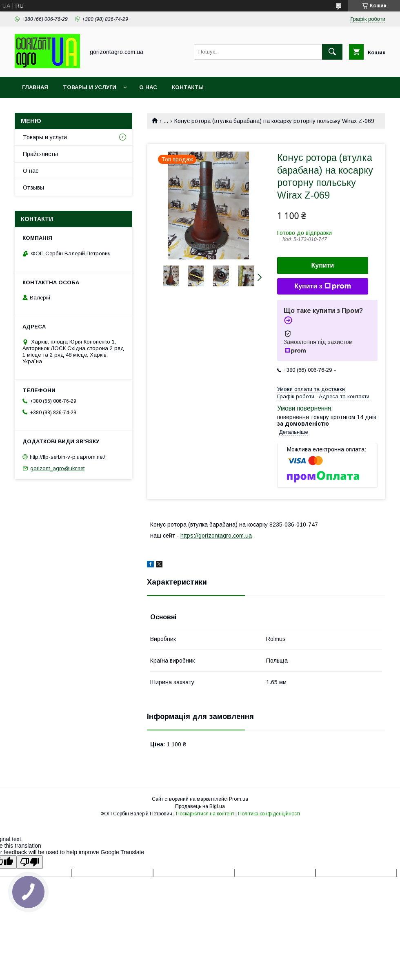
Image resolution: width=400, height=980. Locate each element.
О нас (148, 87)
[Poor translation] (30, 862)
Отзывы (33, 188)
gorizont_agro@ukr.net (57, 468)
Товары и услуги (90, 87)
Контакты (188, 87)
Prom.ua (239, 799)
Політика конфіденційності (269, 814)
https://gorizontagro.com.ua (216, 536)
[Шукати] (332, 52)
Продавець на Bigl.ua (200, 806)
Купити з (322, 286)
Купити (323, 265)
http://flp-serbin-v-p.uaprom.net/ (68, 457)
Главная (35, 87)
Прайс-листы (40, 154)
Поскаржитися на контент (205, 814)
